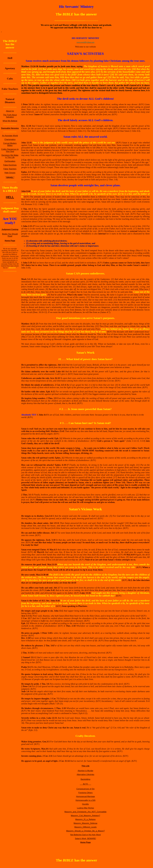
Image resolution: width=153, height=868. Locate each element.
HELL (10, 197)
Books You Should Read (10, 235)
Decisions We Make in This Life (10, 156)
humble (93, 253)
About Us (10, 111)
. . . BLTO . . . (85, 784)
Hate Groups (10, 173)
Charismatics (10, 139)
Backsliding (86, 779)
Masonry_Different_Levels (85, 827)
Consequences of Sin (85, 789)
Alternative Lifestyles (86, 775)
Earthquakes (10, 161)
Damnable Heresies (10, 128)
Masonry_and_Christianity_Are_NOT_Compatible (85, 812)
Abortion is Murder (86, 771)
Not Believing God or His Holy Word (85, 835)
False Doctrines (10, 165)
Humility (86, 804)
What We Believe (10, 121)
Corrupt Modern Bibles (10, 144)
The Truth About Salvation (10, 116)
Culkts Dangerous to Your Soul (10, 150)
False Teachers (10, 169)
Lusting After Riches (85, 808)
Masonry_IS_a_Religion (85, 819)
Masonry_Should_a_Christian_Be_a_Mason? (85, 831)
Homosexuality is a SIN (85, 800)
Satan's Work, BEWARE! (85, 839)
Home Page (10, 241)
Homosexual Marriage (86, 797)
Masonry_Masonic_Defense (85, 823)
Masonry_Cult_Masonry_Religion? (86, 816)
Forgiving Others (85, 793)
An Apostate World (10, 136)
